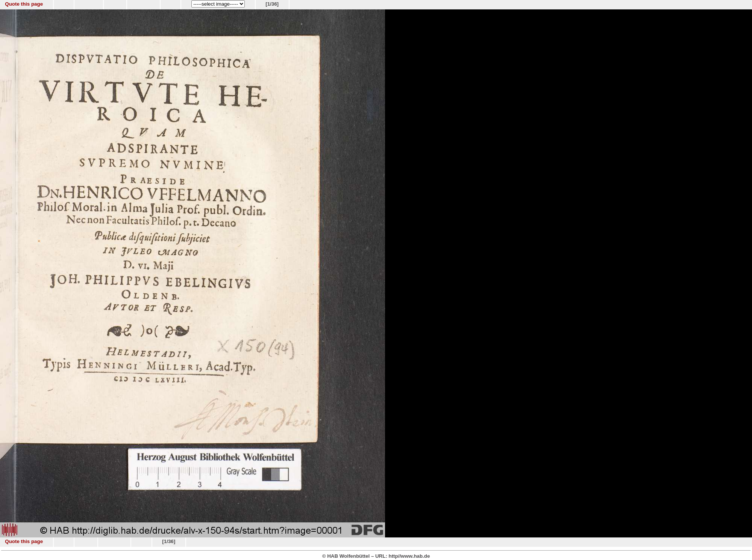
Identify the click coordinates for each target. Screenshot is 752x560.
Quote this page (24, 4)
